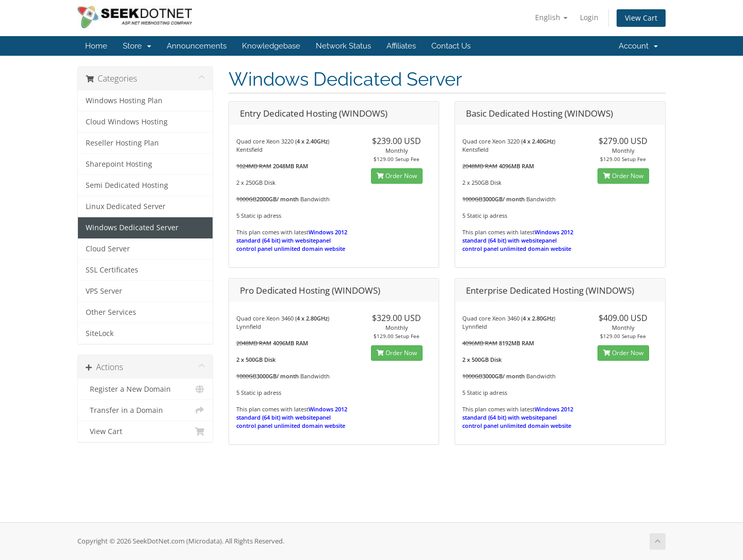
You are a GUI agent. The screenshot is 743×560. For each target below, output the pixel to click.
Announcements (197, 46)
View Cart (641, 18)
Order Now (397, 176)
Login (589, 17)
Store (137, 46)
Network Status (343, 46)
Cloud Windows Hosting (127, 122)
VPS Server (104, 291)
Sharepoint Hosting (119, 164)
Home (96, 46)
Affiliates (401, 46)
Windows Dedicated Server (132, 228)
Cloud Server (108, 249)
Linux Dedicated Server (126, 206)
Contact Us (451, 46)
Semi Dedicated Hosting (127, 185)
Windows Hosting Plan (124, 101)
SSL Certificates (112, 270)
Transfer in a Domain (145, 410)
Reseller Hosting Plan (122, 143)
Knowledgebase (271, 46)
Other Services (111, 312)
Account (638, 46)
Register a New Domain (145, 389)
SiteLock (100, 333)
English (551, 17)
